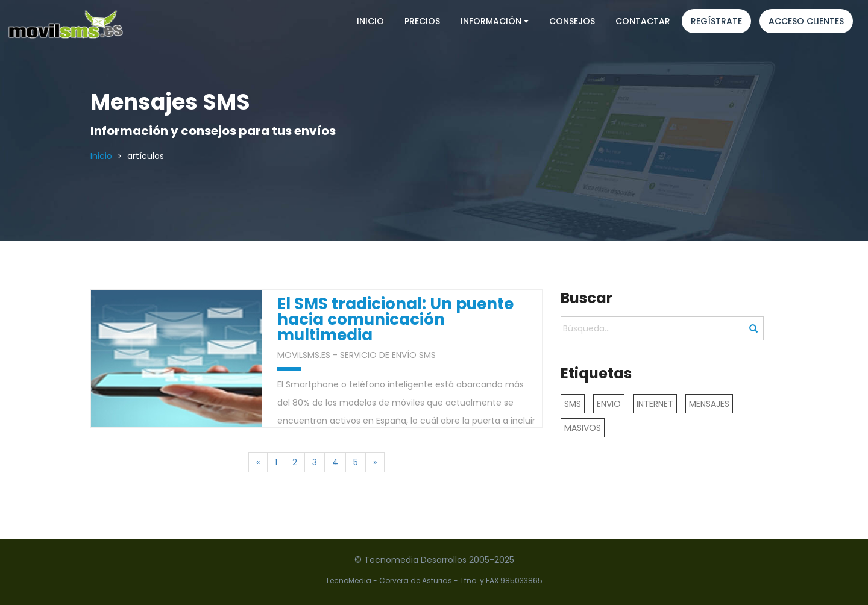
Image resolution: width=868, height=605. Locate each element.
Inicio (370, 21)
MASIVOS (583, 428)
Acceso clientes (806, 21)
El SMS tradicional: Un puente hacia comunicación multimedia (395, 320)
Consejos (572, 21)
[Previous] (258, 462)
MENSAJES (709, 404)
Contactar (643, 21)
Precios (422, 21)
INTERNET (655, 404)
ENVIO (609, 404)
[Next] (375, 462)
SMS (573, 404)
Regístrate (716, 21)
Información (495, 21)
